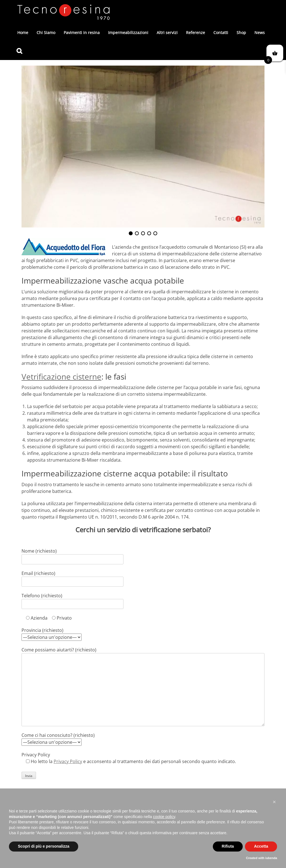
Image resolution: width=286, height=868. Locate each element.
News (260, 33)
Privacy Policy (68, 761)
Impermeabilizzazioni (128, 33)
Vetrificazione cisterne (61, 377)
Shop (241, 33)
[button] (274, 802)
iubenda (271, 858)
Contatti (221, 33)
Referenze (196, 33)
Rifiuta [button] (228, 846)
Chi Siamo (46, 33)
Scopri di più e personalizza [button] (44, 846)
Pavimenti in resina (82, 33)
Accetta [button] (261, 846)
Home (23, 33)
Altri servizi (167, 33)
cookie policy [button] (164, 817)
